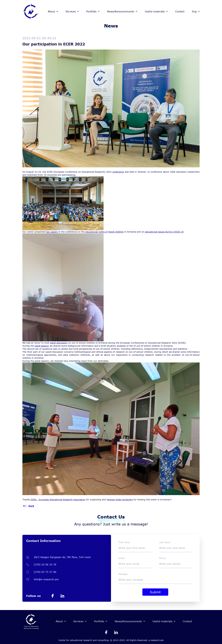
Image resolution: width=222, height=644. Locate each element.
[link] (58, 500)
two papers (52, 232)
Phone (162, 558)
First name (124, 542)
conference (118, 172)
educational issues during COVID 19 (164, 232)
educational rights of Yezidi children (104, 232)
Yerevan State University (120, 500)
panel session (42, 346)
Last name (165, 542)
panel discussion (59, 343)
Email (122, 558)
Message (123, 574)
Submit (155, 592)
